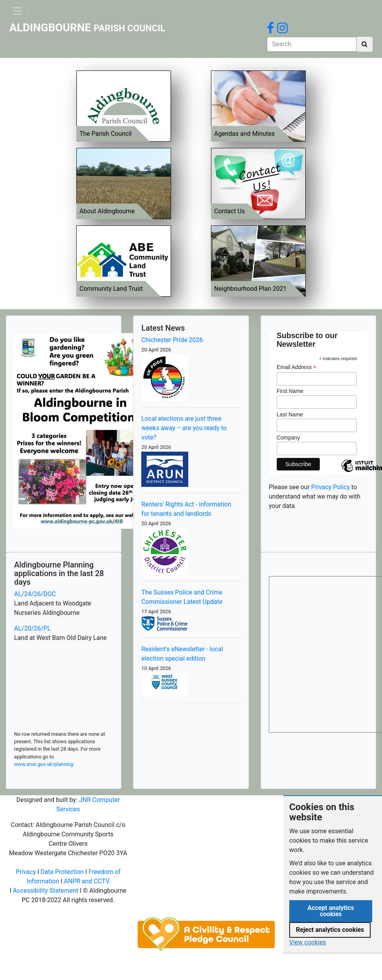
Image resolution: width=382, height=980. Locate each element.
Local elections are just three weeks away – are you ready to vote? (184, 428)
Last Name (290, 414)
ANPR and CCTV (87, 881)
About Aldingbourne (107, 211)
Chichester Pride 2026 (172, 340)
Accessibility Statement (46, 891)
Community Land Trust (111, 289)
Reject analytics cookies (330, 930)
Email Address (297, 367)
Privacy (26, 872)
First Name (290, 391)
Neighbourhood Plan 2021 (250, 289)
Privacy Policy (331, 487)
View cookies (308, 942)
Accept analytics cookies (331, 911)
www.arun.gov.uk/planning (44, 764)
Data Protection (62, 872)
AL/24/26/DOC (35, 594)
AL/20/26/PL (32, 628)
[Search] (312, 44)
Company (288, 438)
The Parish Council (105, 134)
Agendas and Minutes (244, 134)
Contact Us (230, 211)
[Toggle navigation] (17, 11)
